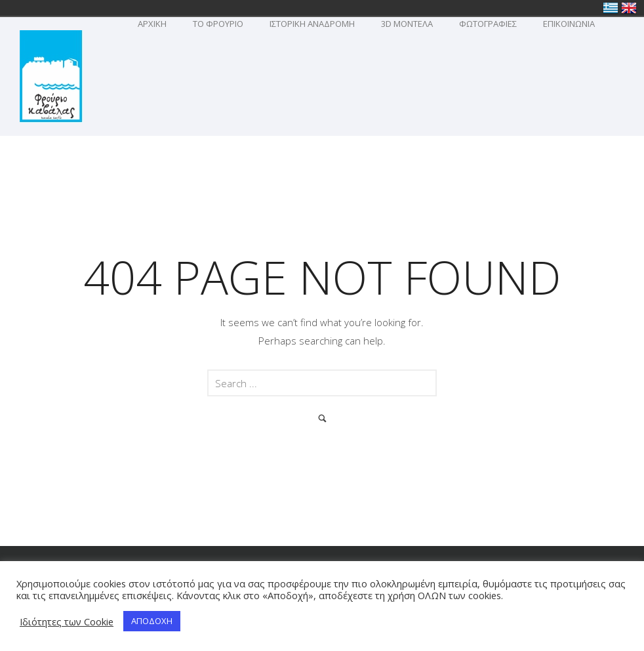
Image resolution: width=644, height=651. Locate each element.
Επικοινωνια (569, 24)
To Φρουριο (218, 24)
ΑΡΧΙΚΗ (152, 24)
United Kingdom (629, 8)
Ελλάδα (611, 8)
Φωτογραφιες (488, 24)
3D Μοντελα (407, 24)
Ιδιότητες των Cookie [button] (67, 621)
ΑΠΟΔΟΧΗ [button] (152, 621)
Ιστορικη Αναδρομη (312, 24)
